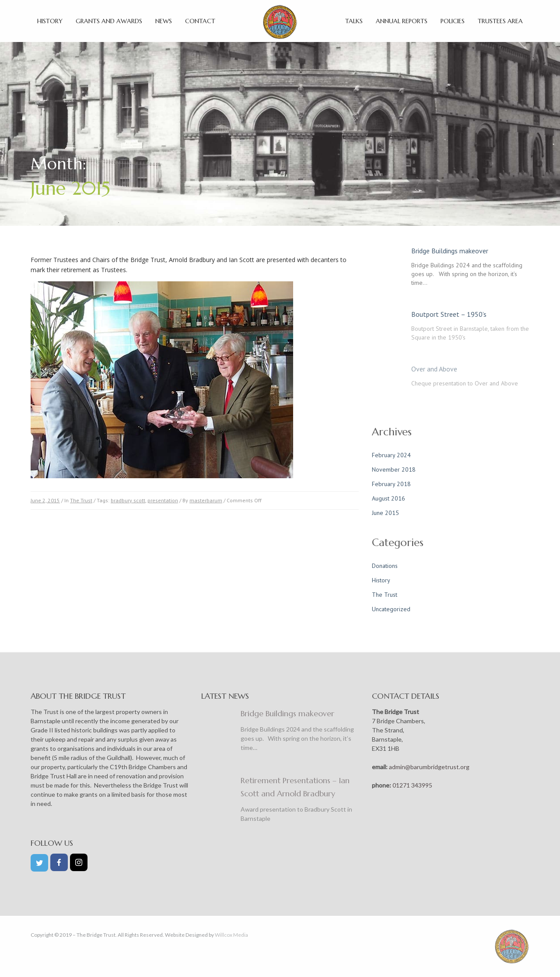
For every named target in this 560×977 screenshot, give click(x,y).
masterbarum (206, 500)
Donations (385, 566)
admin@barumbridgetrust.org (429, 767)
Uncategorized (391, 609)
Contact (200, 21)
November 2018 (394, 469)
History (50, 21)
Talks (354, 21)
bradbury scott (128, 500)
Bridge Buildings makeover (450, 251)
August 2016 (388, 498)
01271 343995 (412, 785)
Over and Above (434, 369)
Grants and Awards (109, 21)
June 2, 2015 (45, 500)
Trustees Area (500, 21)
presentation (163, 500)
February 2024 (391, 455)
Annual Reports (402, 21)
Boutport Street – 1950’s (449, 314)
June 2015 (385, 513)
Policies (453, 21)
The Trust (81, 500)
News (164, 21)
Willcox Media (231, 935)
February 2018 (391, 484)
